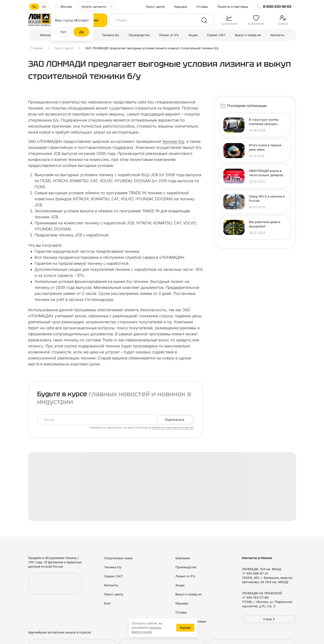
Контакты (277, 35)
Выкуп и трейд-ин (248, 35)
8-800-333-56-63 (277, 7)
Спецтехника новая (118, 558)
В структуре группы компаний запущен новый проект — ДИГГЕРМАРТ (264, 122)
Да (81, 32)
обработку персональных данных (173, 428)
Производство (139, 35)
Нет (63, 32)
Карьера (181, 7)
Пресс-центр (155, 7)
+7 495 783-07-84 (255, 597)
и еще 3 (269, 619)
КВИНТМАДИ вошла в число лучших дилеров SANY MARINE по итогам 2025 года (267, 173)
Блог (107, 603)
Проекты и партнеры (233, 7)
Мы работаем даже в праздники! (265, 224)
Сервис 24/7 (216, 35)
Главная (37, 48)
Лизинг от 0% (169, 35)
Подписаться (175, 420)
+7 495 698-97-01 (255, 573)
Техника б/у (110, 35)
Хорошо (185, 628)
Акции (193, 35)
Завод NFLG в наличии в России (267, 198)
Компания (47, 35)
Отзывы (202, 7)
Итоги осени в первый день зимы (265, 147)
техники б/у (173, 141)
